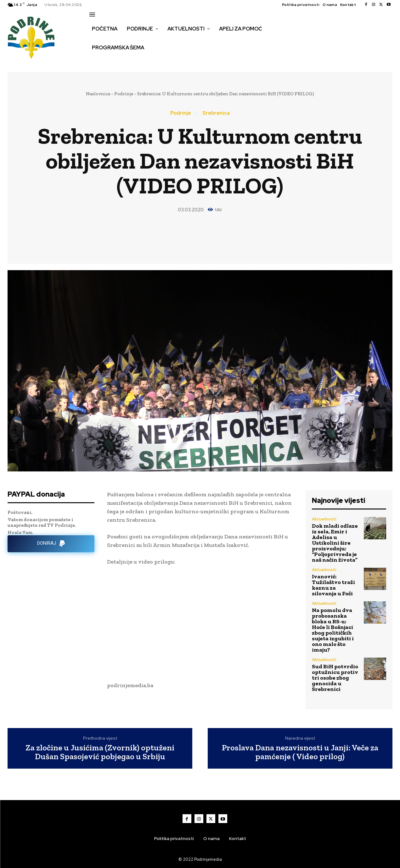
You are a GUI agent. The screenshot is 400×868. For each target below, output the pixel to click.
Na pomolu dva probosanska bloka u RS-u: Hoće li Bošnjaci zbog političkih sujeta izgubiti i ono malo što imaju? (333, 630)
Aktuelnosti (324, 519)
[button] (96, 61)
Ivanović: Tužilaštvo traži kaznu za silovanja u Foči (333, 585)
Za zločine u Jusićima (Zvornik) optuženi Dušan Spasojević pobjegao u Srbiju (100, 752)
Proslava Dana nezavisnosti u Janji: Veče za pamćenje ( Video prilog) (300, 752)
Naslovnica (98, 94)
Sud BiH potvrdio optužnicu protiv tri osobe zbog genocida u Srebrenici (335, 678)
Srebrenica (216, 113)
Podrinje (124, 94)
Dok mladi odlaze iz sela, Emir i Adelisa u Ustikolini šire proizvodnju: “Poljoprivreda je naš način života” (335, 543)
